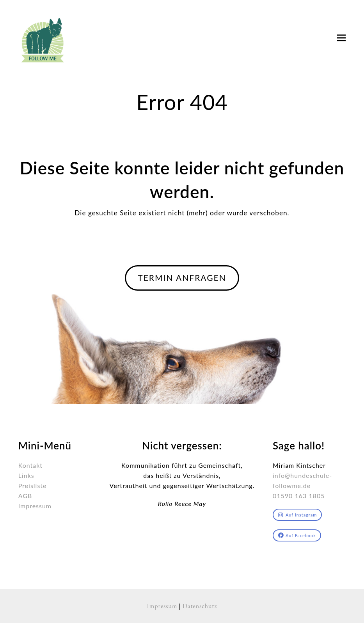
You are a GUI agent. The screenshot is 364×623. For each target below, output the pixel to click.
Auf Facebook (297, 535)
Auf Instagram (297, 515)
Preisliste (33, 485)
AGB (25, 496)
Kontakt (30, 465)
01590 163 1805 (299, 496)
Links (26, 475)
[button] (341, 38)
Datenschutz (200, 606)
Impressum (35, 506)
